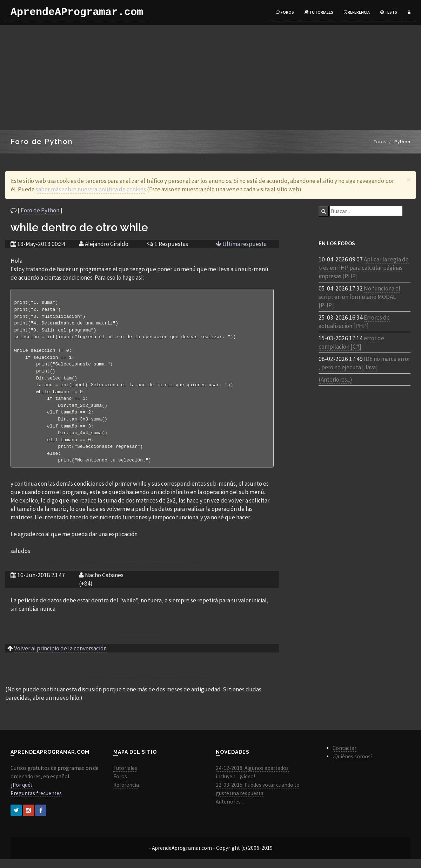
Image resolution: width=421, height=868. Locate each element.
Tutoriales (319, 12)
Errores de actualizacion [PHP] (354, 322)
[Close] (409, 180)
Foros (285, 12)
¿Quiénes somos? (353, 765)
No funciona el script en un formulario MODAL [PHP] (359, 297)
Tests (389, 12)
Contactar (345, 757)
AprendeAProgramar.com (77, 12)
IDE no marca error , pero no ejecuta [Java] (364, 363)
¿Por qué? (22, 794)
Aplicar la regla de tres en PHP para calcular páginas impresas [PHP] (364, 268)
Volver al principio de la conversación (60, 657)
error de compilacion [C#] (351, 342)
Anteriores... (230, 810)
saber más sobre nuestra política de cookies (91, 189)
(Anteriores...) (335, 380)
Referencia (357, 12)
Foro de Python (40, 210)
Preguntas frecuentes (36, 802)
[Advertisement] (210, 77)
